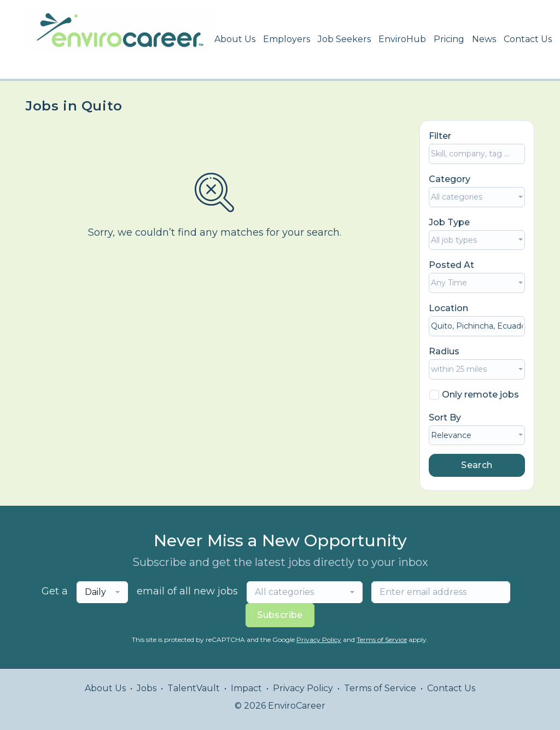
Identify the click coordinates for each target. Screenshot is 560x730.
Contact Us (528, 39)
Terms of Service (382, 640)
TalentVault (194, 688)
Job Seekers (344, 39)
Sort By (445, 417)
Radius (444, 351)
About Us (235, 39)
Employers (287, 39)
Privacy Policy (319, 640)
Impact (246, 688)
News (484, 39)
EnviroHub (402, 39)
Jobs (147, 688)
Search (477, 465)
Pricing (449, 39)
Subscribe (280, 615)
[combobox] (477, 197)
